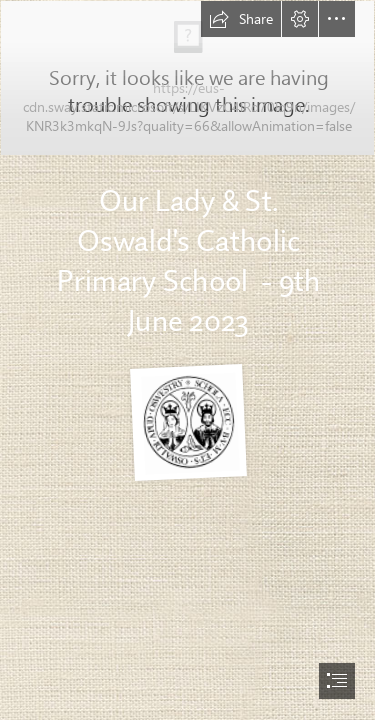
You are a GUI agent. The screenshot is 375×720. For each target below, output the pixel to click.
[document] (187, 360)
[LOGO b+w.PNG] (187, 422)
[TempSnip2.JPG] (187, 177)
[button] (241, 19)
